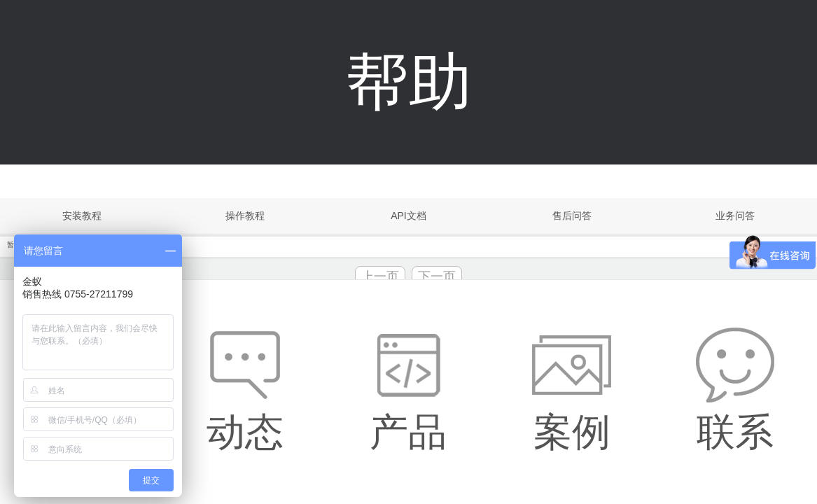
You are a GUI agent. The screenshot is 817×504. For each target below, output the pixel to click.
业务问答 (735, 216)
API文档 (408, 216)
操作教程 (245, 216)
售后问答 (572, 216)
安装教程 (82, 216)
